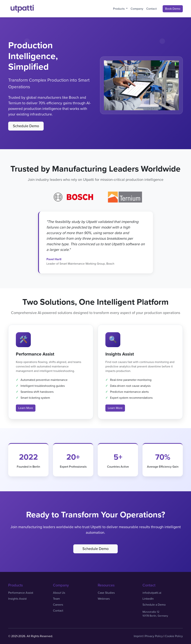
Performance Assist (21, 593)
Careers (58, 605)
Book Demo (173, 9)
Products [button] (119, 9)
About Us (59, 593)
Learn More (26, 408)
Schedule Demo (26, 126)
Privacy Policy (154, 636)
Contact (151, 9)
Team (56, 599)
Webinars (104, 599)
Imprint (138, 636)
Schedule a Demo (154, 605)
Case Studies (106, 593)
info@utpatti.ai (152, 593)
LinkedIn (148, 599)
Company (137, 9)
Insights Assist (17, 599)
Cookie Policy (174, 636)
